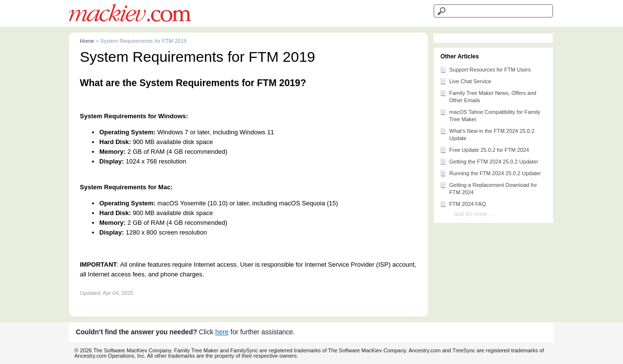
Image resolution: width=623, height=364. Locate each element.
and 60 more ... (474, 214)
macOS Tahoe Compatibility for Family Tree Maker (490, 115)
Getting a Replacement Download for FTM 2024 (488, 188)
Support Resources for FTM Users (485, 69)
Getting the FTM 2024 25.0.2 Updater (489, 161)
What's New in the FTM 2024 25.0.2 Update (487, 134)
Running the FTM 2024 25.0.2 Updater (490, 173)
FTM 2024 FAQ (463, 203)
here (222, 332)
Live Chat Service (465, 81)
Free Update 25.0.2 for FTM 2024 (484, 149)
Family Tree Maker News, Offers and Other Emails (488, 96)
